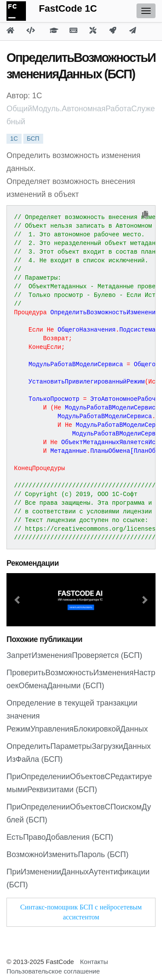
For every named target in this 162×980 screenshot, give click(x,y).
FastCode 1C (68, 8)
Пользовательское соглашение (53, 971)
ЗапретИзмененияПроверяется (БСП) (74, 655)
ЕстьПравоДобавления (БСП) (60, 837)
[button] (18, 600)
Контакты (94, 962)
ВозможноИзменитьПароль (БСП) (67, 854)
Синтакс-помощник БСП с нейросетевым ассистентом (81, 912)
